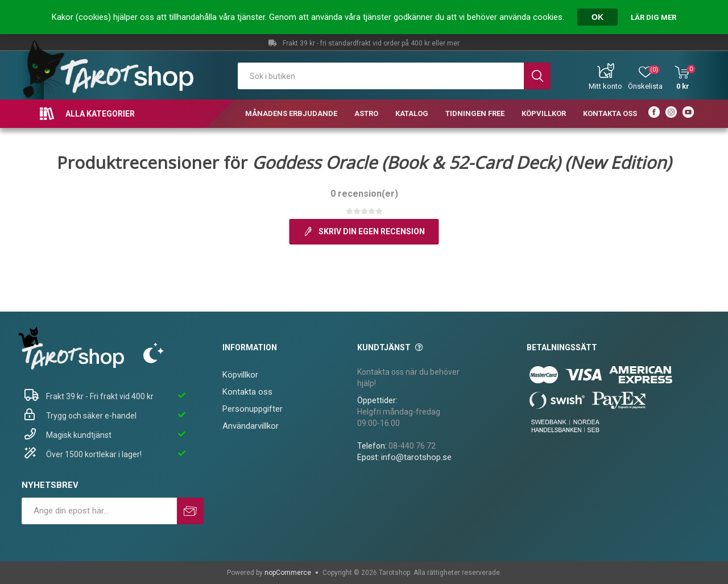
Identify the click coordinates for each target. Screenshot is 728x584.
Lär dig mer (653, 17)
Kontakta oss (247, 392)
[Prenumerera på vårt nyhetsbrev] (99, 511)
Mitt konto (605, 86)
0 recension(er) (364, 194)
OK (597, 17)
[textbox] (381, 76)
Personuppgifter (253, 409)
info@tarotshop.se (416, 457)
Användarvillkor (251, 426)
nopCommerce (288, 573)
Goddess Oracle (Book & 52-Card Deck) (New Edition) (462, 162)
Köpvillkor (240, 375)
